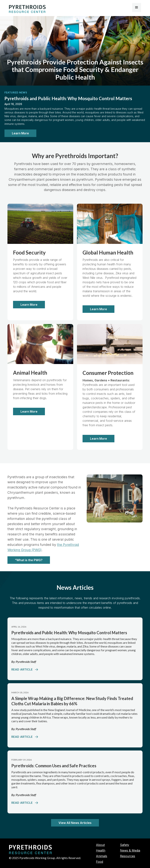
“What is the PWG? (29, 560)
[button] (137, 7)
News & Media (130, 850)
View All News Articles (75, 823)
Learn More (20, 133)
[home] (27, 9)
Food (100, 862)
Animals (102, 856)
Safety (125, 845)
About (100, 845)
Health (101, 850)
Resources (128, 856)
